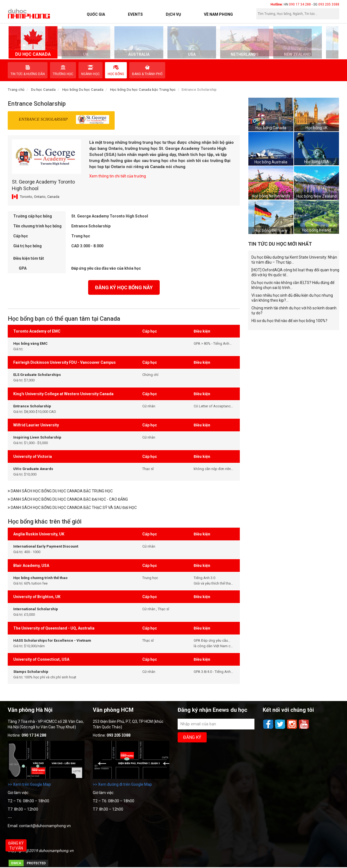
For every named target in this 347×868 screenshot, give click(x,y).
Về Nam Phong (218, 14)
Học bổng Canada (271, 128)
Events (135, 14)
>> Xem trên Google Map (29, 784)
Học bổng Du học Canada (83, 90)
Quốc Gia (96, 14)
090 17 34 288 (300, 4)
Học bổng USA (317, 162)
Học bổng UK (316, 128)
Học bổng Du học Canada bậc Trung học (143, 90)
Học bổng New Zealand (316, 196)
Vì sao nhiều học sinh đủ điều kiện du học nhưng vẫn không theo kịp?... (292, 298)
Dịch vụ (173, 14)
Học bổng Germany (271, 230)
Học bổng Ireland (316, 230)
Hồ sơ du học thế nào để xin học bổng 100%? (289, 321)
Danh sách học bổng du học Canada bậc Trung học (60, 491)
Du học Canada (43, 90)
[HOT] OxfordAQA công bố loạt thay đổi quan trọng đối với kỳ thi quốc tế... (295, 272)
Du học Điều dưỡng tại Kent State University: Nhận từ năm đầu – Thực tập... (294, 260)
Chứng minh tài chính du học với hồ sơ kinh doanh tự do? (294, 310)
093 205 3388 (329, 4)
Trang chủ (16, 90)
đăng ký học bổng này (124, 287)
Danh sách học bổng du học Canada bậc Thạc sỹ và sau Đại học (72, 508)
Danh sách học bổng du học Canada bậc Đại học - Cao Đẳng (68, 499)
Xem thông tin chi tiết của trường (118, 176)
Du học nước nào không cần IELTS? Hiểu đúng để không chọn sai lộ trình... (293, 285)
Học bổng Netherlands (271, 196)
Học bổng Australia (271, 162)
